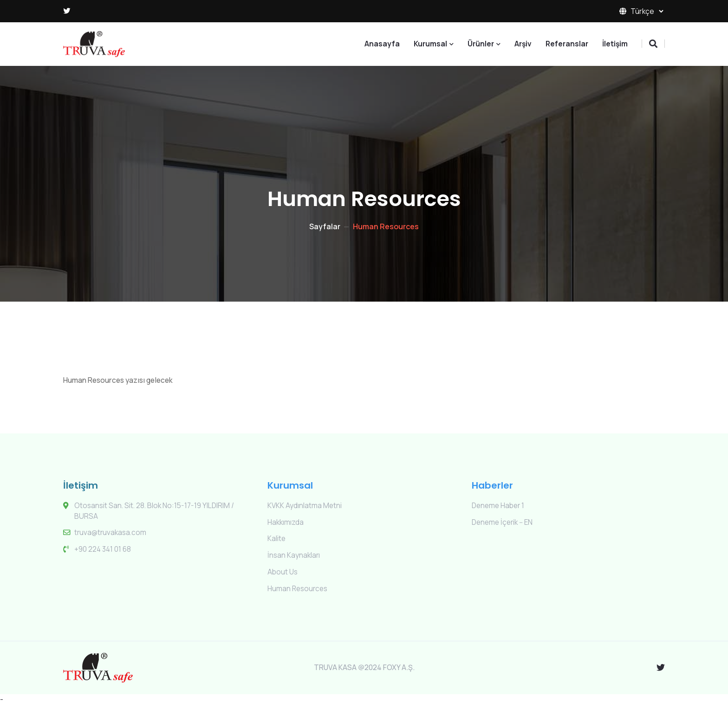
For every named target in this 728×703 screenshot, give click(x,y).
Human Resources (298, 587)
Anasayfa (382, 44)
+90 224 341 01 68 (103, 548)
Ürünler (481, 44)
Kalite (277, 538)
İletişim (615, 44)
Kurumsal (430, 44)
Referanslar (567, 44)
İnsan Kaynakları (294, 554)
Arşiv (523, 44)
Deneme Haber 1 (499, 505)
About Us (283, 570)
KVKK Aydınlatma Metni (305, 505)
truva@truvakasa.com (111, 532)
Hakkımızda (286, 522)
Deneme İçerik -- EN (504, 522)
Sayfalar (325, 226)
